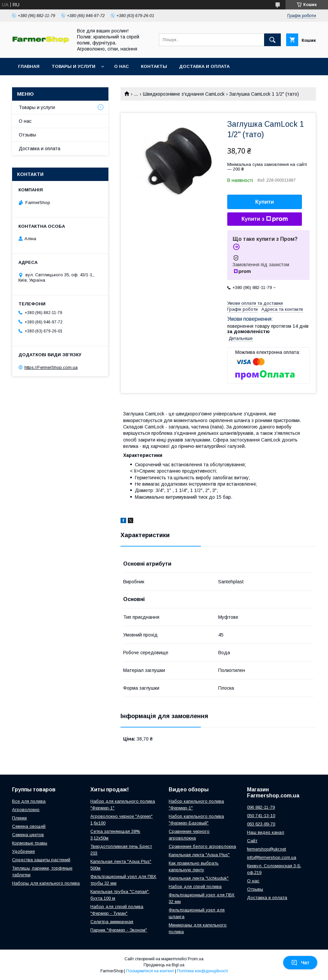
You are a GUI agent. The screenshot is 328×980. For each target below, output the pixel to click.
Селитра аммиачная (112, 922)
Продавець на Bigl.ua (164, 965)
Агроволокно (26, 810)
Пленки (19, 818)
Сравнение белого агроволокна (202, 846)
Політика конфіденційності (202, 971)
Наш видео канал (266, 832)
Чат (300, 963)
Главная (29, 66)
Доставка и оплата (204, 66)
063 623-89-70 (261, 824)
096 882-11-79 (261, 807)
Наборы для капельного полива (46, 883)
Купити (265, 202)
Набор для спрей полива (195, 887)
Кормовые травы (30, 843)
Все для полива (29, 801)
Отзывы (27, 135)
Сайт (252, 841)
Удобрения (23, 851)
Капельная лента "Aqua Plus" (199, 855)
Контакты (154, 66)
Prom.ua (196, 959)
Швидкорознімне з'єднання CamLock (184, 94)
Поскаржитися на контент (150, 971)
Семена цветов (28, 835)
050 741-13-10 (261, 816)
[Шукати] (272, 40)
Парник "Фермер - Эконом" (119, 930)
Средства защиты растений (41, 860)
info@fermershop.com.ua (272, 857)
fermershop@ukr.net (266, 849)
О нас (121, 66)
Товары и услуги (73, 66)
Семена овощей (29, 826)
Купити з (264, 219)
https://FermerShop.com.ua (51, 367)
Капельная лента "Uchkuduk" (199, 878)
